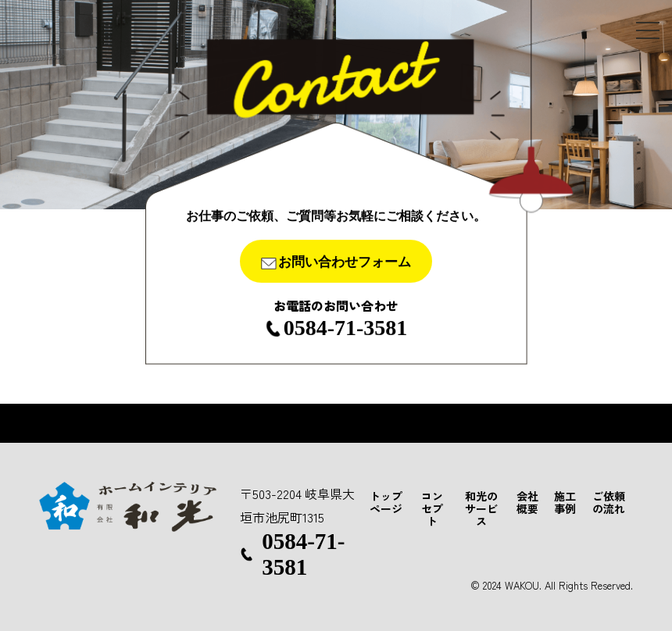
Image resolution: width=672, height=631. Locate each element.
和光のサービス (481, 508)
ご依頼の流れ (609, 502)
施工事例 (565, 502)
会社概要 (527, 502)
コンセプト (432, 508)
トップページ (386, 502)
